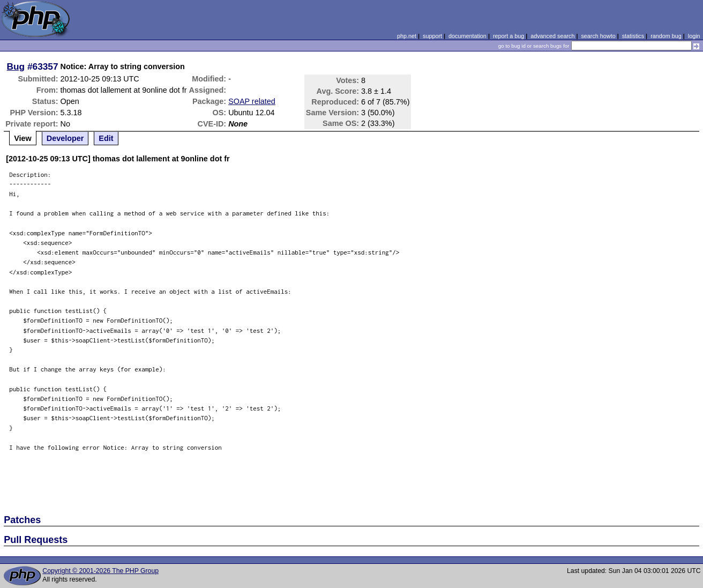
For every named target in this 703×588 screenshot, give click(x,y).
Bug (16, 66)
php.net (407, 36)
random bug (666, 36)
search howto (598, 36)
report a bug (508, 36)
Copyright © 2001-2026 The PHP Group (100, 571)
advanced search (552, 36)
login (694, 36)
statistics (633, 36)
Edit (106, 138)
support (432, 36)
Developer (65, 138)
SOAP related (252, 101)
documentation (468, 36)
